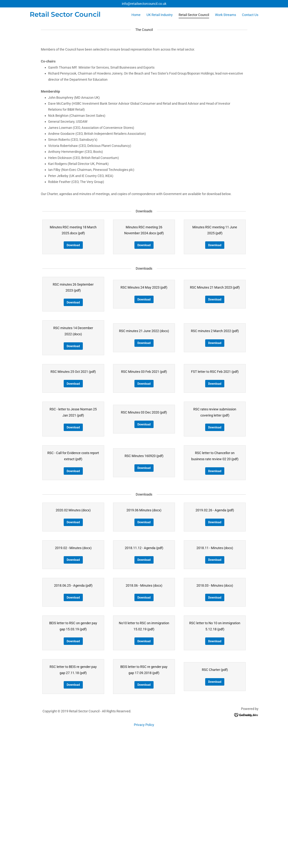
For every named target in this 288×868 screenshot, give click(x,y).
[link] (65, 16)
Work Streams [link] (226, 15)
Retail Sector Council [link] (194, 15)
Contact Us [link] (250, 15)
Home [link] (136, 15)
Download (73, 379)
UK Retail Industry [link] (160, 15)
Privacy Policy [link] (144, 859)
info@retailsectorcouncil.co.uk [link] (144, 4)
